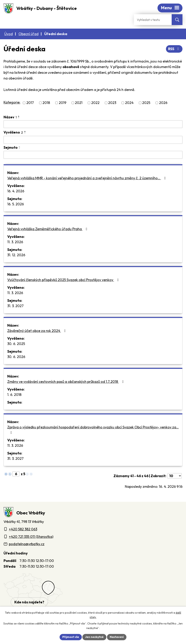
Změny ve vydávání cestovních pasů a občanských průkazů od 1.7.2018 (66, 382)
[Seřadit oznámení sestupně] (19, 118)
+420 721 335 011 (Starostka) (31, 537)
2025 (146, 103)
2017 (30, 103)
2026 (163, 103)
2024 (129, 103)
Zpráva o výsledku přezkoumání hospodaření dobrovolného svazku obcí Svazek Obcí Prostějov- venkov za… (93, 430)
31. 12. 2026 (16, 255)
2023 (112, 103)
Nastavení (117, 637)
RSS (174, 49)
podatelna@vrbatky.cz (27, 544)
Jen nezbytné (94, 637)
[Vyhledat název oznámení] (93, 124)
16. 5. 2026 (16, 204)
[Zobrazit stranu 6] (16, 474)
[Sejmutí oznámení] (93, 155)
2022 (95, 103)
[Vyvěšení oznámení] (93, 140)
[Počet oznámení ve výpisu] (175, 476)
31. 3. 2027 (15, 306)
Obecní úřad (29, 34)
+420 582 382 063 (23, 529)
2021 (79, 103)
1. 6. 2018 (14, 395)
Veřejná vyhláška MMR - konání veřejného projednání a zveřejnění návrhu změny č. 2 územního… (87, 178)
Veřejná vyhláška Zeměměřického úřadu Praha (48, 229)
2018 (46, 103)
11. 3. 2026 (15, 242)
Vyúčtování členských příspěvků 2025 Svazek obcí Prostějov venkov (64, 280)
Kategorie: (12, 102)
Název (10, 117)
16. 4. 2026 (16, 191)
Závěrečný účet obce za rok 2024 (37, 331)
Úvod (9, 34)
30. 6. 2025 (16, 344)
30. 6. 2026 (16, 357)
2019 (63, 103)
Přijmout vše (71, 637)
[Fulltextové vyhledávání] (153, 20)
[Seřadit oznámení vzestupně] (19, 116)
